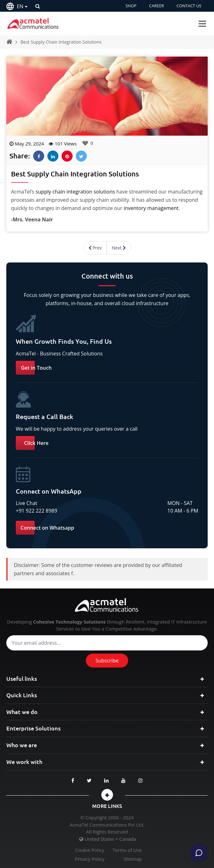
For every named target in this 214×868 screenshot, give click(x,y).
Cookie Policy (90, 850)
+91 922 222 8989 (36, 511)
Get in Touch (36, 368)
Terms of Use (127, 850)
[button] (107, 795)
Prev (95, 248)
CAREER (156, 6)
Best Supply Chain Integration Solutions (61, 42)
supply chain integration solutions (75, 192)
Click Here (36, 443)
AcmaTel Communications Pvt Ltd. (107, 825)
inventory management (151, 208)
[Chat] (199, 853)
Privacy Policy (90, 859)
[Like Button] (85, 143)
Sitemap (133, 859)
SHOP (131, 6)
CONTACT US (189, 6)
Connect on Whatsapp (47, 528)
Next (119, 248)
